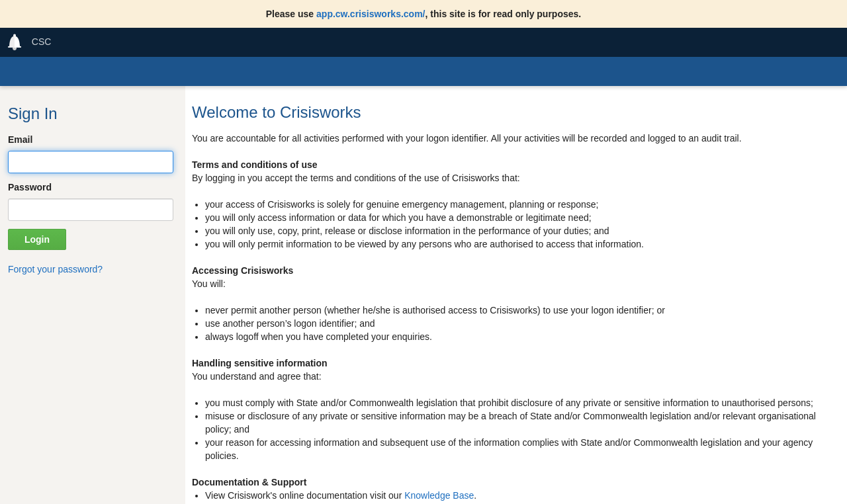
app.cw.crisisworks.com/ (371, 14)
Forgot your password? (55, 269)
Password (30, 187)
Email (20, 140)
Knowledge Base (439, 495)
